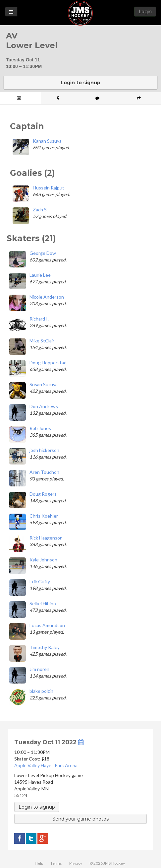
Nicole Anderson (47, 297)
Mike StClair (42, 341)
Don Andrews (44, 406)
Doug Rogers (43, 494)
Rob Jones (40, 428)
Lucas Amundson (47, 625)
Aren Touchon (44, 472)
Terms (56, 863)
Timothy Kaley (45, 647)
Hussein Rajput (49, 188)
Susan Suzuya (44, 384)
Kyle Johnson (43, 560)
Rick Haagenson (46, 538)
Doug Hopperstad (48, 362)
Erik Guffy (40, 581)
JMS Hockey (80, 13)
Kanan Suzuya (47, 141)
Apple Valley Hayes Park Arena (46, 765)
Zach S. (40, 210)
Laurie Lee (40, 275)
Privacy (76, 863)
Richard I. (39, 319)
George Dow (43, 253)
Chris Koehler (44, 516)
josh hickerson (44, 450)
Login (145, 12)
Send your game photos (80, 819)
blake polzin (41, 691)
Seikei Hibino (43, 603)
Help (39, 863)
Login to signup (80, 83)
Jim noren (39, 669)
